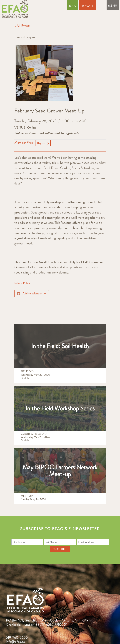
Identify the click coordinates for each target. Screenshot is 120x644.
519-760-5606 (17, 638)
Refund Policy (22, 283)
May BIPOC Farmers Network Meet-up (60, 471)
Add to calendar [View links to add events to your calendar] (32, 293)
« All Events (22, 26)
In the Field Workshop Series (60, 408)
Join (72, 6)
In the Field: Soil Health (60, 346)
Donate (87, 6)
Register (41, 143)
